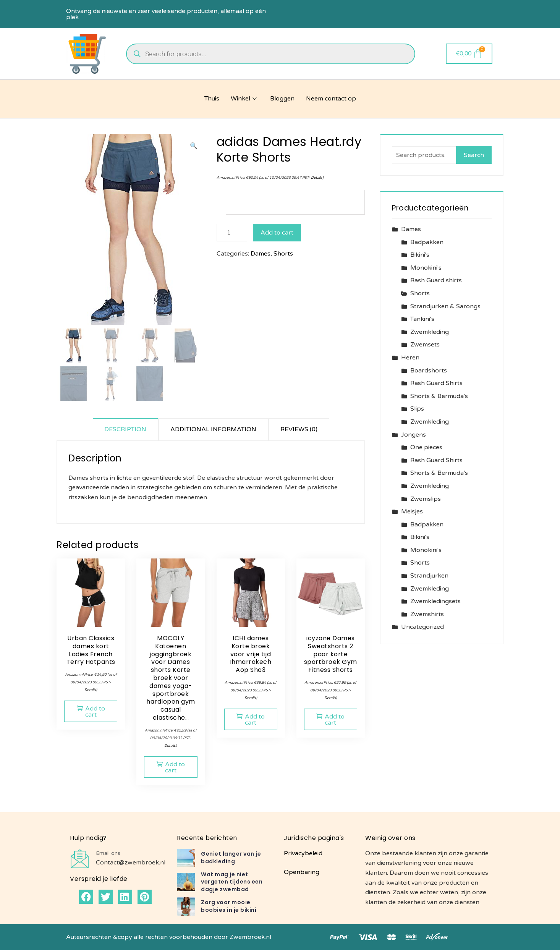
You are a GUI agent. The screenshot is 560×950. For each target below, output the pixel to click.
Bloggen (282, 99)
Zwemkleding (430, 332)
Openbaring (302, 872)
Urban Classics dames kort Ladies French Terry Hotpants (91, 650)
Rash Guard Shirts (436, 383)
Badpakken (427, 242)
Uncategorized (422, 627)
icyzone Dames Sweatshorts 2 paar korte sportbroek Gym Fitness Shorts (331, 654)
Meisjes (412, 511)
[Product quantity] (232, 233)
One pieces (426, 447)
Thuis (212, 99)
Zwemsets (425, 345)
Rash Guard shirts (436, 280)
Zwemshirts (427, 614)
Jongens (414, 435)
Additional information (213, 429)
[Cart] (469, 54)
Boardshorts (429, 371)
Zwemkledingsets (435, 601)
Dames (261, 254)
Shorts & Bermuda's (439, 396)
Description (125, 429)
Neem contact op (331, 99)
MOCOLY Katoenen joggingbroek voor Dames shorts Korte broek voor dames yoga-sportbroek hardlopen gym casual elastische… (171, 678)
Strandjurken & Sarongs (445, 306)
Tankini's (422, 319)
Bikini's (420, 255)
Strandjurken (429, 576)
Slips (417, 409)
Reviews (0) (299, 429)
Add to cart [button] (95, 712)
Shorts (283, 254)
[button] (194, 146)
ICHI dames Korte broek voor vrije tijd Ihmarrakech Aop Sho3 (251, 654)
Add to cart (277, 233)
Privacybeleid (303, 853)
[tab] (126, 429)
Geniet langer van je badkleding (231, 858)
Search (474, 155)
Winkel (245, 99)
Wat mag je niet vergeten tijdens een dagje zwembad (232, 882)
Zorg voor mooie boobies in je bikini (229, 906)
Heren (410, 358)
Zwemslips (426, 499)
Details (317, 178)
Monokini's (426, 268)
